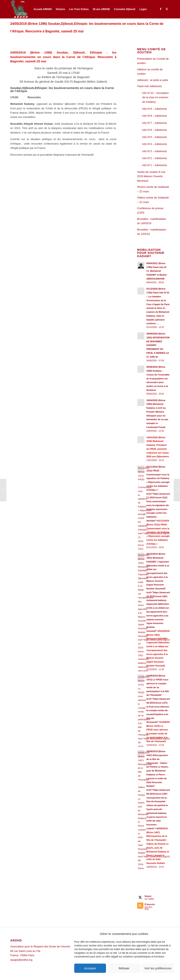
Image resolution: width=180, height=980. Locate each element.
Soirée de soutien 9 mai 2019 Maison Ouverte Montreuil (151, 176)
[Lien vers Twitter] (167, 9)
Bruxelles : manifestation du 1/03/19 (152, 232)
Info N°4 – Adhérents (155, 144)
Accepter (90, 968)
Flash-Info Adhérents (149, 86)
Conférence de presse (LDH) (150, 210)
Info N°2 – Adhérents (155, 158)
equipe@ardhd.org (21, 960)
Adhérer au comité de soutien (150, 72)
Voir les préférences (158, 968)
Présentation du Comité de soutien (153, 61)
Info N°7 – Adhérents (155, 123)
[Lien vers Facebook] (161, 9)
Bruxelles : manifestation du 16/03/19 (152, 221)
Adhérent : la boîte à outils (153, 80)
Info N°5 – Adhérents (155, 137)
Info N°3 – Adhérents (155, 151)
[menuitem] (43, 9)
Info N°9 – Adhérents (155, 109)
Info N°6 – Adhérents (155, 130)
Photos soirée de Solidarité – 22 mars (153, 189)
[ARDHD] (19, 9)
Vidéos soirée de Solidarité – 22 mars (153, 200)
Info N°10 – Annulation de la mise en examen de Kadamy (156, 97)
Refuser (124, 968)
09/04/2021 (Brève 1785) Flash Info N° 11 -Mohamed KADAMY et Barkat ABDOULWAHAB (157, 271)
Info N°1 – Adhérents (155, 165)
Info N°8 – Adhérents (155, 116)
